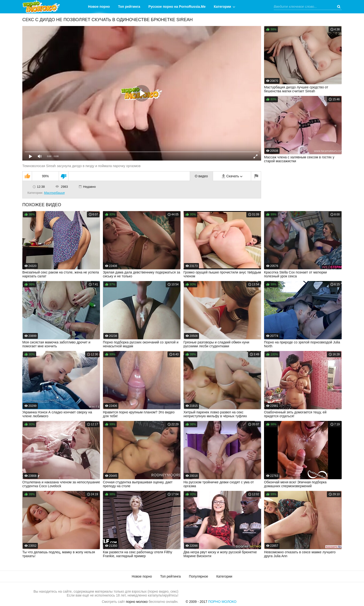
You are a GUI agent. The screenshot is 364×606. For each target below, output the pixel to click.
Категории (222, 7)
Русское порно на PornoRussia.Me (177, 7)
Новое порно (99, 7)
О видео (201, 176)
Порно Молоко (222, 602)
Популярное (199, 576)
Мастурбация (54, 193)
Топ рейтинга (129, 7)
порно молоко (137, 602)
